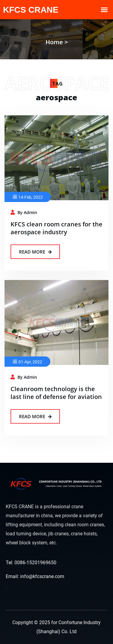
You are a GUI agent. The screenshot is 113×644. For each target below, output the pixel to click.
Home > (57, 42)
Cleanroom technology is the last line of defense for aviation (56, 393)
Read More (35, 252)
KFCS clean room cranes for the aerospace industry (56, 228)
